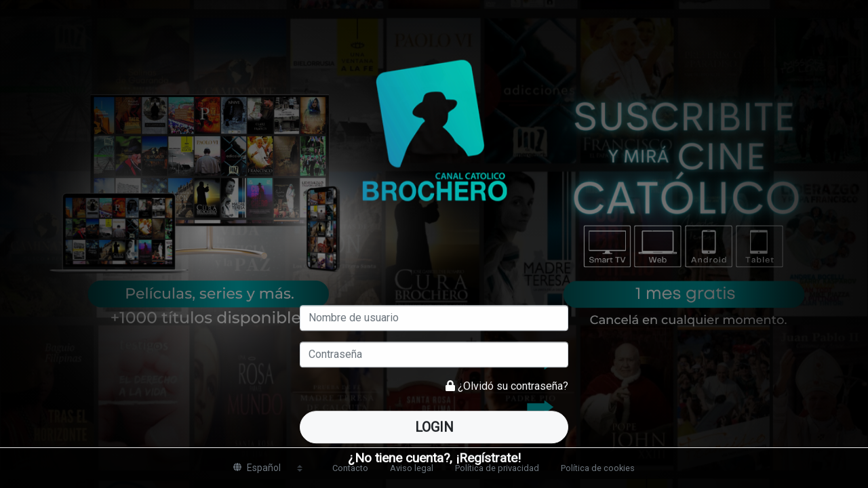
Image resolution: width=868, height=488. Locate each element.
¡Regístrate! (488, 458)
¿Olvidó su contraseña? (513, 386)
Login (434, 427)
